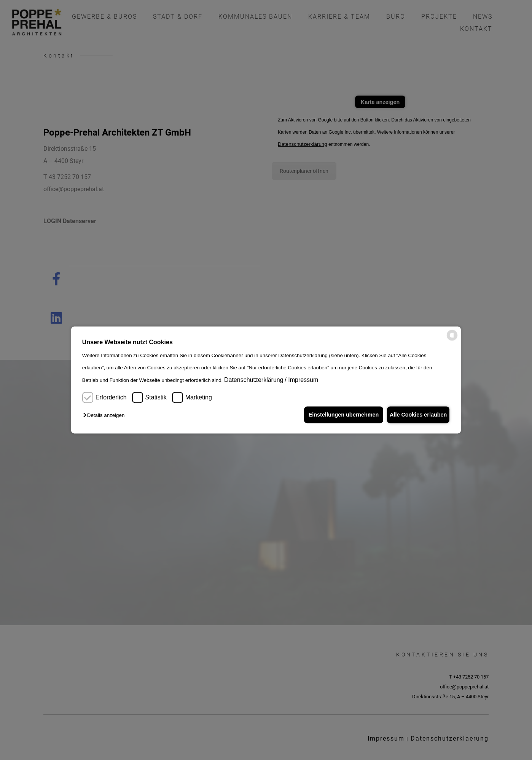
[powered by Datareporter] (452, 339)
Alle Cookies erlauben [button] (416, 415)
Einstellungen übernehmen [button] (337, 415)
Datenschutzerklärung (254, 380)
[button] (106, 416)
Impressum (303, 380)
